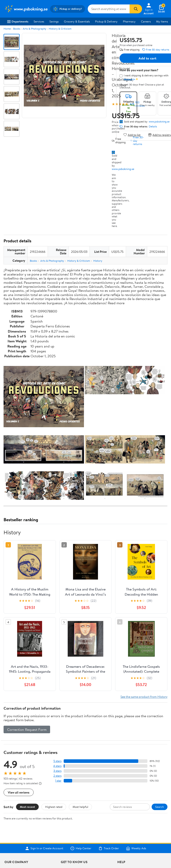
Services (39, 21)
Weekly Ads (136, 848)
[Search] (136, 9)
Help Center (81, 848)
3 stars (57, 771)
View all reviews (19, 792)
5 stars (57, 761)
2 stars (57, 776)
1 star (58, 781)
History (98, 261)
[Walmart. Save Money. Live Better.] (26, 9)
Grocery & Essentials (77, 21)
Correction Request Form (27, 729)
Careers (146, 21)
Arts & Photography (35, 29)
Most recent (27, 807)
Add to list (132, 135)
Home (7, 29)
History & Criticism (60, 29)
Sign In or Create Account (44, 848)
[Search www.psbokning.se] (109, 9)
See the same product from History (144, 697)
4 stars (57, 766)
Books (17, 29)
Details (153, 127)
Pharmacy (129, 21)
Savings (54, 21)
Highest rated (54, 807)
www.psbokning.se (123, 169)
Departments (18, 21)
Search (160, 807)
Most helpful (80, 807)
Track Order (109, 848)
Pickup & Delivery (106, 21)
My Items (162, 21)
